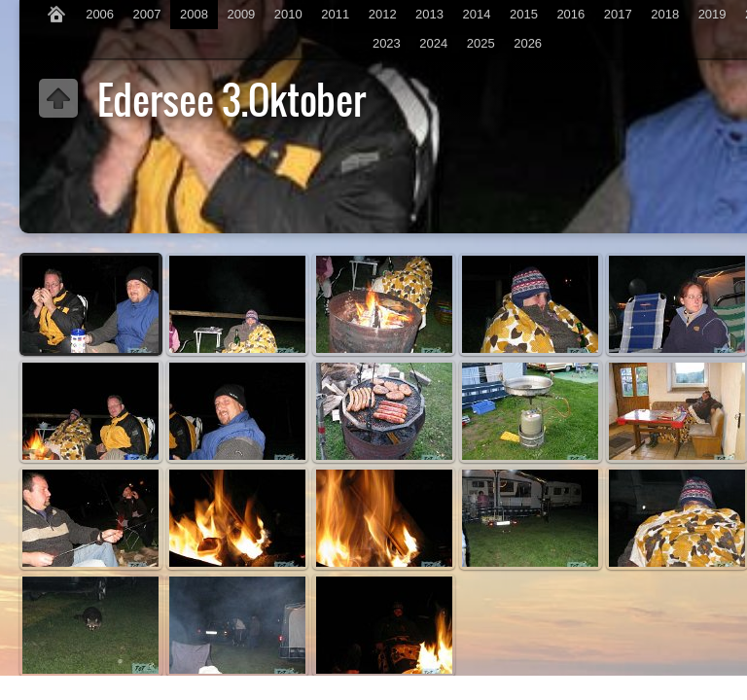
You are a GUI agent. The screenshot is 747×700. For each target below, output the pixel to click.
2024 (433, 43)
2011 (335, 14)
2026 (528, 43)
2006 (100, 14)
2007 (147, 14)
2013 (429, 14)
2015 (524, 14)
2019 (712, 14)
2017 (618, 14)
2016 (570, 14)
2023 (387, 43)
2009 (241, 14)
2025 (481, 43)
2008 (194, 14)
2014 (477, 14)
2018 (665, 14)
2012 (383, 14)
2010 (288, 14)
